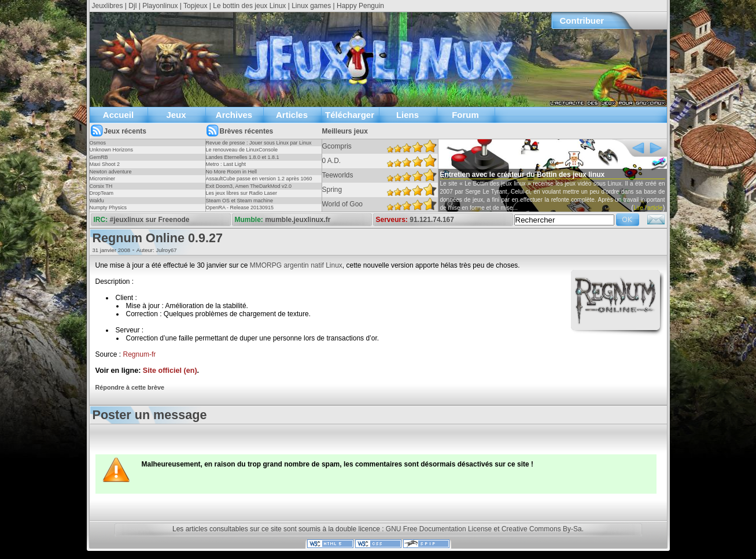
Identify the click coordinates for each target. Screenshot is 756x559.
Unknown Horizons (112, 150)
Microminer (103, 179)
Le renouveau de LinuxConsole (242, 150)
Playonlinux (160, 6)
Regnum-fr (140, 354)
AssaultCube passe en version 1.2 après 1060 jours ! (259, 182)
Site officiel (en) (170, 371)
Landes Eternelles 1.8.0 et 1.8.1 (243, 157)
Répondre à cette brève (130, 387)
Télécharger (350, 115)
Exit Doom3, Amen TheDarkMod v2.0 (249, 186)
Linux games (311, 6)
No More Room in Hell (232, 172)
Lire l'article (648, 208)
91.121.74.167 (432, 220)
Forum (465, 115)
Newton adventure (111, 172)
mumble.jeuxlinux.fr (298, 220)
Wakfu (97, 201)
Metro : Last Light (226, 164)
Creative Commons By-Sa (542, 529)
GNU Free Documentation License (439, 529)
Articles (292, 115)
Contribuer (582, 21)
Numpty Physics (108, 208)
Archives (234, 115)
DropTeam (102, 193)
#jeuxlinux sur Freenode (150, 220)
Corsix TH (101, 186)
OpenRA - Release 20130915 (240, 208)
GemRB (99, 157)
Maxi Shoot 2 (105, 164)
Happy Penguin (360, 6)
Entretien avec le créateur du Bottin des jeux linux (523, 175)
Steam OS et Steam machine (240, 201)
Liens (407, 115)
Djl (132, 6)
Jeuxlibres (108, 6)
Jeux (176, 115)
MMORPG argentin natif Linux (296, 265)
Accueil (118, 115)
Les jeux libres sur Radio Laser (242, 193)
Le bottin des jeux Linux (249, 6)
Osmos (98, 143)
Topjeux (195, 6)
